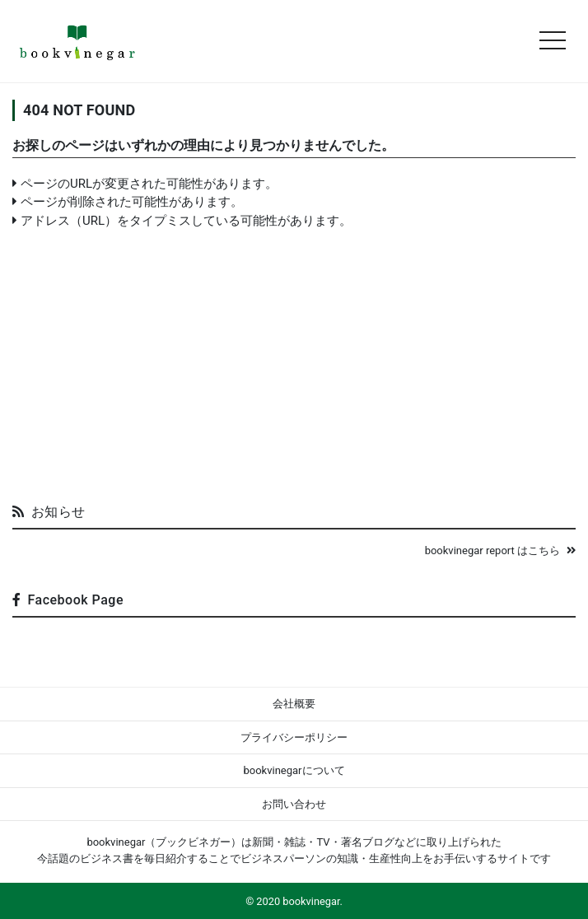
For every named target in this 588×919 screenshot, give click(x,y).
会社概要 (294, 704)
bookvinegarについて (294, 770)
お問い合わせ (294, 804)
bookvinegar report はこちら (500, 550)
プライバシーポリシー (294, 737)
